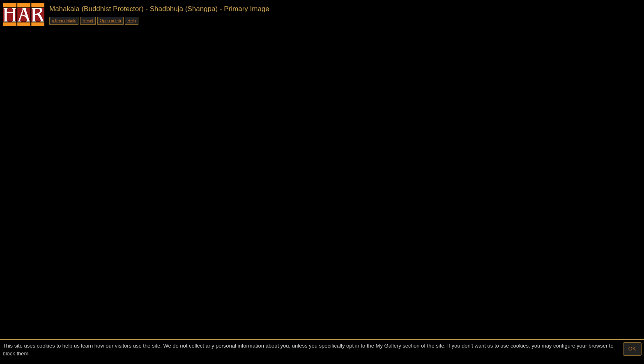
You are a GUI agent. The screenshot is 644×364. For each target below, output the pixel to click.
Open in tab (110, 21)
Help (132, 21)
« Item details (64, 21)
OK (632, 349)
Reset (88, 21)
